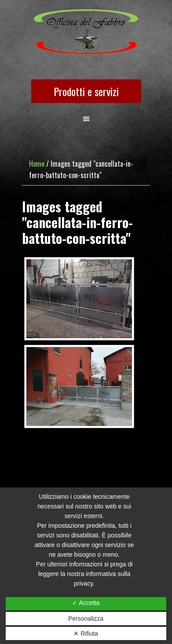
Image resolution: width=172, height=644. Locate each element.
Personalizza (86, 619)
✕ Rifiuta (86, 633)
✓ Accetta (86, 603)
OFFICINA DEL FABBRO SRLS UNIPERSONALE (86, 32)
